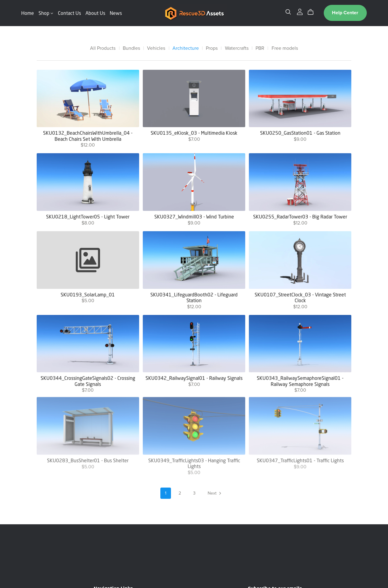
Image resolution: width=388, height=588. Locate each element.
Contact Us (69, 13)
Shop (46, 13)
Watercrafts (237, 48)
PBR (260, 48)
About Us (95, 13)
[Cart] (313, 12)
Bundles (131, 48)
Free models (285, 48)
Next (215, 494)
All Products (103, 48)
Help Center (345, 13)
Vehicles (156, 48)
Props (212, 48)
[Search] (288, 12)
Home (28, 13)
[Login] (300, 12)
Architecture (186, 48)
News (116, 13)
